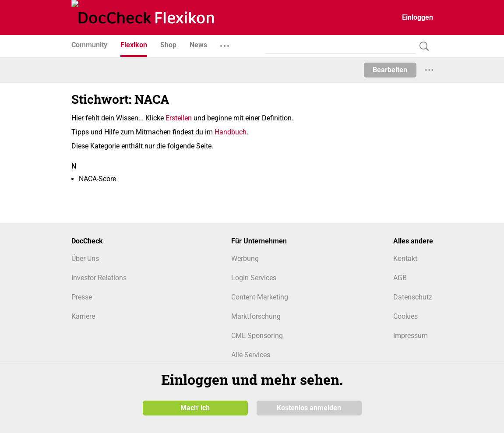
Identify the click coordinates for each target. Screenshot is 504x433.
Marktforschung (256, 316)
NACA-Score (97, 179)
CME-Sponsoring (257, 336)
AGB (400, 278)
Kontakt (405, 259)
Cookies (405, 316)
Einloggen (418, 17)
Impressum (411, 336)
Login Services (254, 278)
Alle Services (251, 355)
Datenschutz (413, 297)
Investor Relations (99, 278)
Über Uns (85, 259)
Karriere (83, 316)
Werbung (245, 259)
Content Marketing (260, 297)
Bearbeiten (390, 70)
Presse (82, 297)
